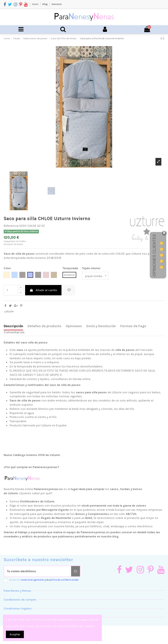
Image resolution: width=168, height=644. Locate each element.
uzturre (9, 311)
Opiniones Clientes (154, 255)
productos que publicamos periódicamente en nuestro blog (78, 536)
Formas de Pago (133, 326)
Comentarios (14, 332)
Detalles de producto (44, 326)
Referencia (11, 226)
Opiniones (74, 326)
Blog (45, 4)
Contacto (57, 4)
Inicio (35, 4)
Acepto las (44, 580)
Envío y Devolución (101, 326)
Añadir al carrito (43, 290)
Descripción (13, 326)
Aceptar (15, 634)
